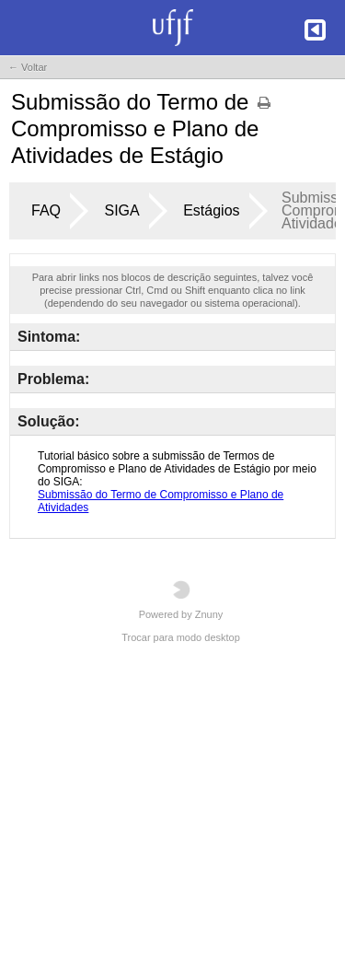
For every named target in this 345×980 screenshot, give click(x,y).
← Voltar (28, 67)
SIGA (121, 210)
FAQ (46, 210)
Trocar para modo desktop (181, 637)
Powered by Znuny (181, 600)
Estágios (211, 210)
